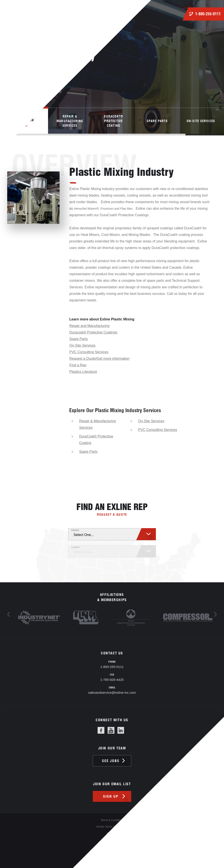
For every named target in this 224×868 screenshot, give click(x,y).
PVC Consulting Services (89, 352)
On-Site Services (82, 345)
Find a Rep (78, 365)
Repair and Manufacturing (89, 326)
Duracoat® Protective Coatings (93, 332)
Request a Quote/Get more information (99, 359)
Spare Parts (78, 339)
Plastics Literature (83, 372)
